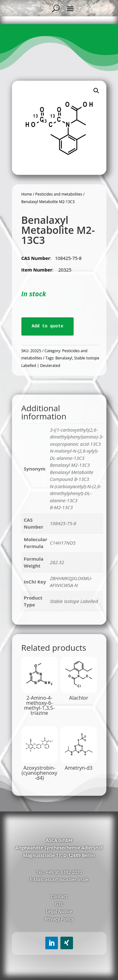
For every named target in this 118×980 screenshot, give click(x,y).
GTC (59, 904)
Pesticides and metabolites (59, 194)
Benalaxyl (64, 358)
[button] (96, 91)
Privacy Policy (59, 919)
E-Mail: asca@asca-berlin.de (59, 879)
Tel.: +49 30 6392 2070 (59, 872)
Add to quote (48, 326)
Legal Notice (59, 911)
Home (27, 194)
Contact (59, 896)
